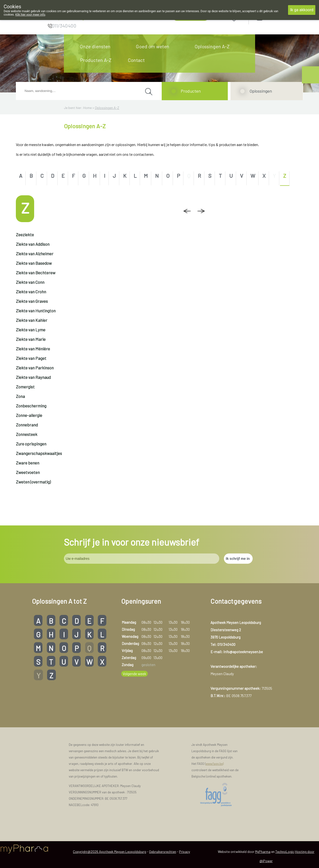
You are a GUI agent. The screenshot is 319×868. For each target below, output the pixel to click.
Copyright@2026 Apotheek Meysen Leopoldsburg (110, 852)
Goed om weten (153, 46)
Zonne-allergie (29, 415)
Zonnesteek (27, 434)
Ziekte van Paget (31, 358)
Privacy (184, 852)
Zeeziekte (25, 235)
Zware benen (28, 463)
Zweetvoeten (28, 472)
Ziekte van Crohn (31, 292)
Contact (136, 60)
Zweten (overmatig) (33, 482)
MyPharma (263, 852)
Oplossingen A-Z (212, 46)
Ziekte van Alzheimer (35, 254)
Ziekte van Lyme (31, 330)
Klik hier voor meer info (30, 15)
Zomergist (25, 387)
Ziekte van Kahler (32, 320)
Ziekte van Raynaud (33, 377)
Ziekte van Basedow (34, 263)
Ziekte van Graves (32, 301)
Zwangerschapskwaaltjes (39, 453)
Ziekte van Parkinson (35, 368)
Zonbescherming (31, 406)
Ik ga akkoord (302, 10)
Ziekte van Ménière (33, 349)
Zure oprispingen (31, 444)
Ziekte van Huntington (36, 311)
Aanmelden (277, 17)
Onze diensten (95, 46)
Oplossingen (261, 91)
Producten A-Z (96, 60)
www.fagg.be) (215, 764)
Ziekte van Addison (33, 244)
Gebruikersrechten (163, 852)
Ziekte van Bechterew (36, 273)
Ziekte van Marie (31, 339)
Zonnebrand (27, 425)
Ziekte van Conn (30, 282)
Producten (191, 91)
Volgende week (134, 674)
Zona (20, 396)
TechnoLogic (285, 852)
